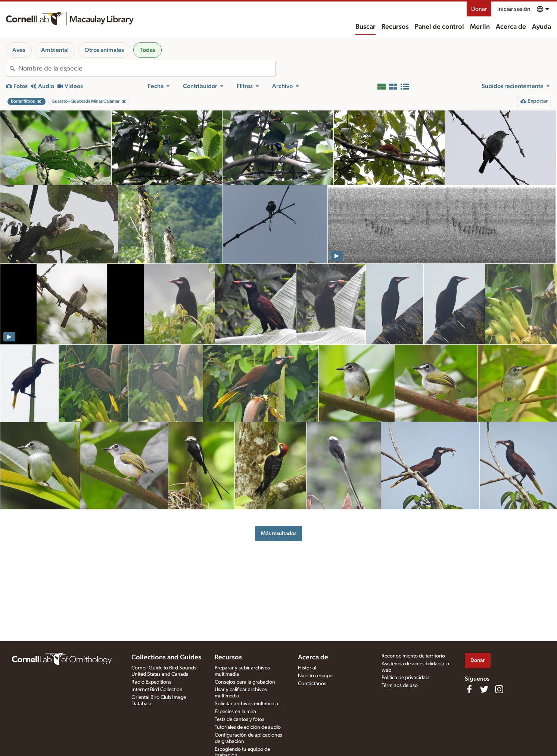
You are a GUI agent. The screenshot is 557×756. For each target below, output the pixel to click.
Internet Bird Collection (157, 690)
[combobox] (147, 69)
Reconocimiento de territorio (413, 656)
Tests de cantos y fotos (239, 719)
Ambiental (55, 50)
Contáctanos (312, 684)
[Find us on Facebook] (469, 689)
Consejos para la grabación (245, 682)
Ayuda (542, 27)
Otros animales (104, 50)
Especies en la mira (235, 712)
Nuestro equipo (315, 676)
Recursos (395, 27)
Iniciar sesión (514, 9)
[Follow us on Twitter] (484, 689)
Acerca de (511, 27)
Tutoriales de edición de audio (248, 727)
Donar (479, 9)
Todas (147, 50)
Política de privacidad (405, 678)
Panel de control (439, 27)
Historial (307, 668)
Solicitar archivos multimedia (246, 704)
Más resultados (279, 533)
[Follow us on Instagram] (499, 689)
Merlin (480, 27)
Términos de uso (400, 685)
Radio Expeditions (151, 682)
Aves (19, 50)
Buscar (365, 27)
